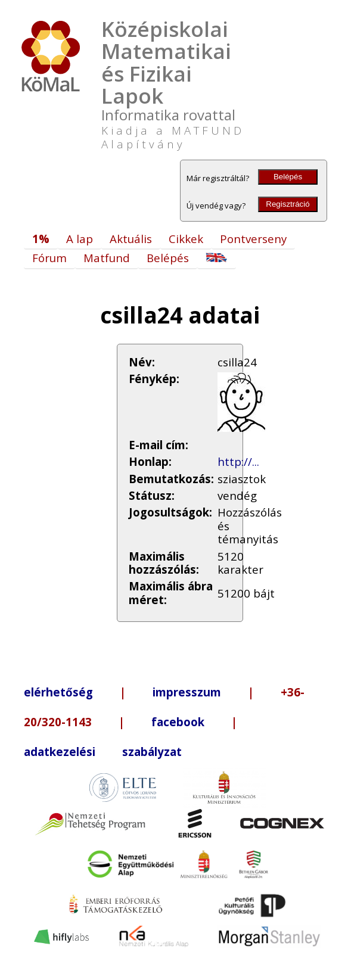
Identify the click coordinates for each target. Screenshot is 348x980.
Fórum (49, 258)
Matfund (107, 258)
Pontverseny (253, 239)
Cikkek (186, 239)
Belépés (288, 177)
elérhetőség (58, 692)
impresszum (187, 692)
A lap (80, 239)
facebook (178, 722)
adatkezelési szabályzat (103, 752)
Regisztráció (288, 204)
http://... (238, 461)
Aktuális (131, 239)
